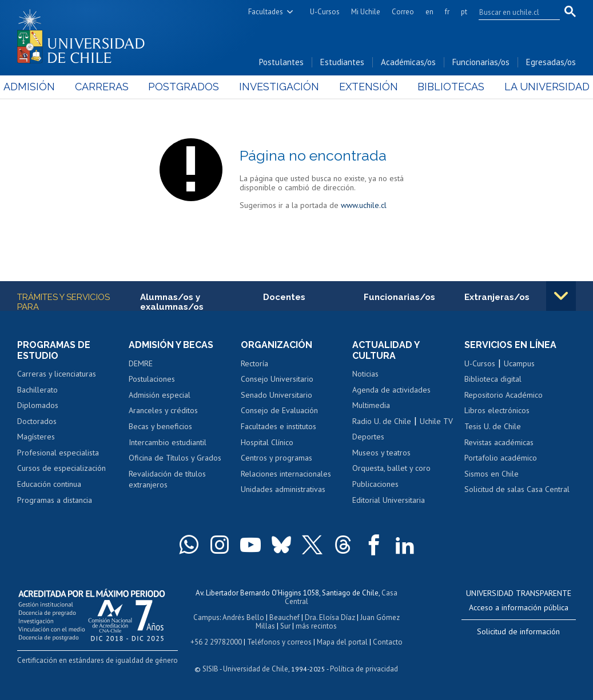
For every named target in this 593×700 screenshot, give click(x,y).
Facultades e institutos (278, 426)
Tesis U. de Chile (493, 426)
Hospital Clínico (267, 442)
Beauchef (284, 617)
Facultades (266, 12)
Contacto (388, 642)
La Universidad (533, 87)
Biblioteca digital (493, 379)
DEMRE (141, 363)
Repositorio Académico (504, 395)
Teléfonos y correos (279, 642)
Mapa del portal (342, 642)
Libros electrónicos (497, 410)
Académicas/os (408, 62)
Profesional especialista (58, 453)
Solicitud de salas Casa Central (517, 489)
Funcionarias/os (481, 62)
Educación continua (49, 484)
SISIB (210, 669)
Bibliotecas (442, 87)
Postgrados (188, 87)
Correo (403, 12)
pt (464, 12)
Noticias (365, 374)
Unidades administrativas (283, 489)
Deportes (368, 437)
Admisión (43, 87)
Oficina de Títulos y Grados (175, 458)
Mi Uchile (366, 12)
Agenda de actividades (391, 390)
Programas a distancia (55, 500)
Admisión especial (160, 395)
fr (447, 12)
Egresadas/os (551, 62)
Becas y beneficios (160, 426)
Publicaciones (375, 484)
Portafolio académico (501, 458)
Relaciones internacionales (286, 474)
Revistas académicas (499, 442)
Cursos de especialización (61, 468)
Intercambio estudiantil (168, 442)
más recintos (316, 626)
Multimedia (371, 405)
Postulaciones (152, 379)
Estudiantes (342, 62)
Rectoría (254, 363)
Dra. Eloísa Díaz (330, 617)
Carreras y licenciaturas (57, 374)
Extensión (364, 87)
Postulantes (281, 62)
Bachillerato (37, 390)
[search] (512, 12)
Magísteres (36, 437)
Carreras (111, 87)
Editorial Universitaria (389, 500)
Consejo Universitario (277, 379)
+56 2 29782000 (216, 642)
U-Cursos (325, 12)
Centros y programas (276, 458)
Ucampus (519, 363)
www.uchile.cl (364, 205)
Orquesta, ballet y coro (391, 468)
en (429, 12)
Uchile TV (436, 421)
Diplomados (38, 405)
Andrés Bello (243, 617)
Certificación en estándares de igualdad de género (97, 660)
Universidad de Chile (256, 669)
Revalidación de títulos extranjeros (167, 479)
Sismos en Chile (491, 474)
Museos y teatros (381, 453)
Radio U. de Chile (382, 421)
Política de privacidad (364, 669)
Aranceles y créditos (163, 410)
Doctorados (37, 421)
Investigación (279, 87)
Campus (206, 617)
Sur (285, 626)
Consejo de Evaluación (279, 410)
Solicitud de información (518, 631)
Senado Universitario (276, 395)
